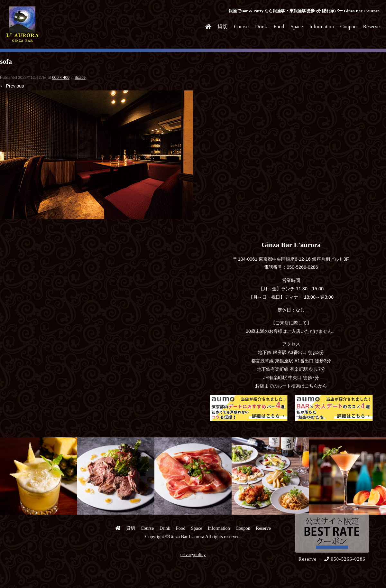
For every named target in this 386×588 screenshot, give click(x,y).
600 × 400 (61, 78)
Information (321, 27)
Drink (261, 27)
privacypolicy (193, 555)
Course (241, 27)
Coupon (349, 27)
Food (279, 27)
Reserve (371, 27)
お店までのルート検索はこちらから (291, 386)
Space (297, 27)
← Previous (12, 86)
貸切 (223, 27)
